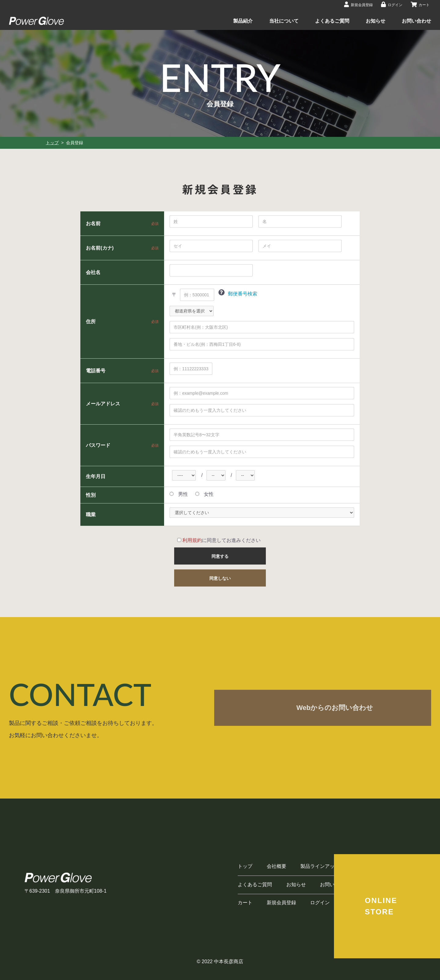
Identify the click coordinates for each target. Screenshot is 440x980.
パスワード (98, 445)
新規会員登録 (281, 903)
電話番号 (96, 371)
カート (245, 903)
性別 (91, 495)
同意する (220, 556)
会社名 (93, 272)
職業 (91, 514)
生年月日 (96, 476)
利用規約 (192, 540)
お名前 (93, 223)
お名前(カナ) (100, 248)
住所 (91, 321)
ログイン (320, 903)
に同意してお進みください (219, 540)
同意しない (220, 578)
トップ (52, 143)
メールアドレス (103, 404)
